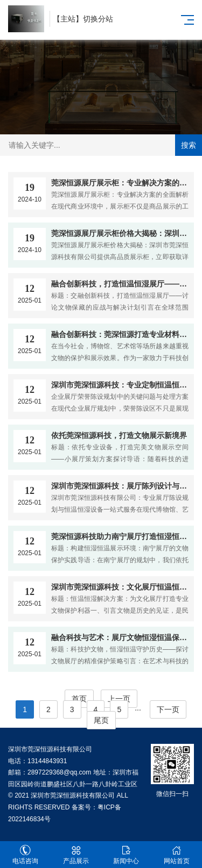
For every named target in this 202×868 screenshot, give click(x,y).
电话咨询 (25, 855)
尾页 (101, 720)
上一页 (119, 699)
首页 (79, 699)
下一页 (168, 709)
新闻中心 (127, 855)
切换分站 (98, 19)
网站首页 (177, 855)
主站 (68, 19)
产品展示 (76, 855)
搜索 (189, 145)
